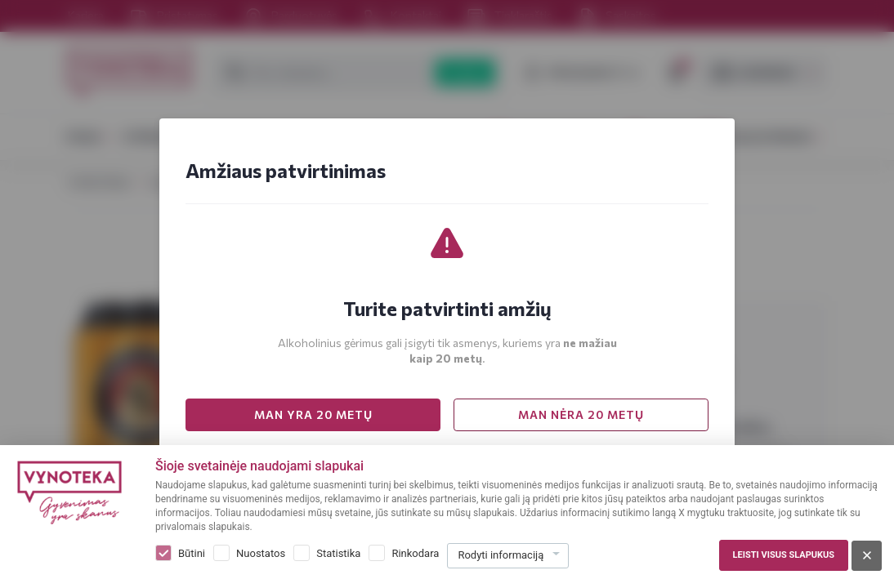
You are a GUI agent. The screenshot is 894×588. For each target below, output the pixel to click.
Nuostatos (261, 553)
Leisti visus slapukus (784, 555)
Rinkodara (415, 553)
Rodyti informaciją (501, 555)
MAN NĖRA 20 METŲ (581, 414)
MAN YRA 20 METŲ (313, 414)
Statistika (338, 553)
